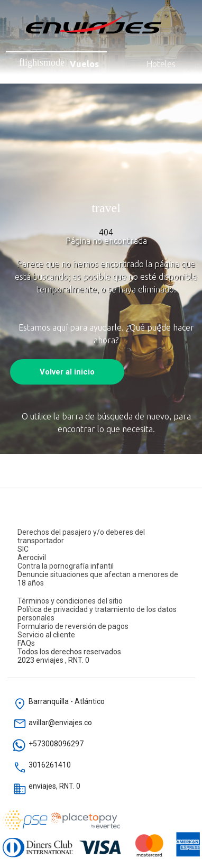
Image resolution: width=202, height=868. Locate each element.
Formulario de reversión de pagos (73, 626)
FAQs (26, 643)
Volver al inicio (67, 372)
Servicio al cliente (46, 635)
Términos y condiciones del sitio (70, 601)
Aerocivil (32, 558)
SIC (23, 549)
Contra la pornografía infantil (66, 566)
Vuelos (59, 63)
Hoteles (149, 63)
